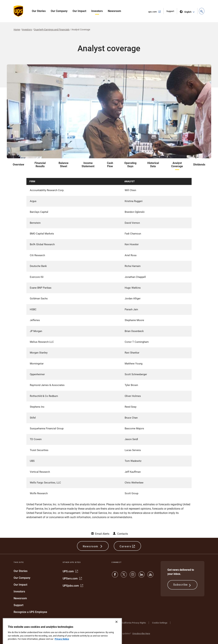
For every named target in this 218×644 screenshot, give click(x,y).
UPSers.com (72, 579)
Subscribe (182, 585)
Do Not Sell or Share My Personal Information (36, 626)
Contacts (123, 534)
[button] (202, 11)
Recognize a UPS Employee (30, 612)
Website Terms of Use (79, 623)
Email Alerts (102, 534)
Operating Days (130, 165)
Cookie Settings (160, 623)
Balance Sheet (64, 165)
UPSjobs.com (73, 586)
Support (172, 12)
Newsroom (114, 11)
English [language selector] (186, 11)
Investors (97, 11)
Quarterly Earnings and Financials (52, 30)
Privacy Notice (103, 623)
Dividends (199, 165)
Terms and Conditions (52, 623)
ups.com (156, 11)
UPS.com (70, 571)
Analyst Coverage (177, 165)
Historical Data (153, 165)
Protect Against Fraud (24, 623)
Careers (127, 546)
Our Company (59, 11)
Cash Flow (110, 165)
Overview (18, 165)
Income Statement (88, 165)
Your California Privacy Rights (131, 623)
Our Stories (39, 11)
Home (17, 30)
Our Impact (79, 11)
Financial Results (40, 165)
